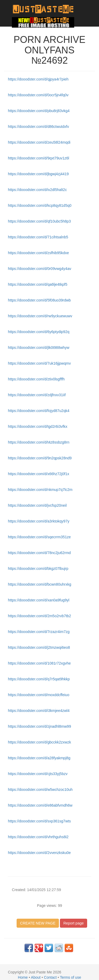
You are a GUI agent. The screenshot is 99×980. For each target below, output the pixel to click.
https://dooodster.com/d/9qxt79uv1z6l (39, 158)
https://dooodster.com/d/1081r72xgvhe (39, 663)
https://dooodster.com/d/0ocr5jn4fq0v (38, 95)
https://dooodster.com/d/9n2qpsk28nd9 (40, 458)
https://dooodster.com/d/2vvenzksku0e (39, 853)
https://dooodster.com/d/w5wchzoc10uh (40, 790)
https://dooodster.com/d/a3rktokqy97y (39, 521)
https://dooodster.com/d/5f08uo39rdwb (39, 300)
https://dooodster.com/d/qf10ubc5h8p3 (39, 221)
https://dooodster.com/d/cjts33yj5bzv (38, 774)
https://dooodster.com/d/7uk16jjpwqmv (39, 363)
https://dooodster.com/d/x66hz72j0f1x (39, 474)
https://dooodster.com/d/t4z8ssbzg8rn (39, 442)
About (36, 977)
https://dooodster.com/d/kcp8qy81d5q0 (40, 205)
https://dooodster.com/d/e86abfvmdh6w (40, 805)
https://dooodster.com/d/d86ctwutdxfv (38, 127)
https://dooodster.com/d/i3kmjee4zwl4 (39, 711)
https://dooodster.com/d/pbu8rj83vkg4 (39, 111)
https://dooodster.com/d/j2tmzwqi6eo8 (39, 647)
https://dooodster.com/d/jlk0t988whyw (39, 348)
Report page (74, 923)
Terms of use (70, 977)
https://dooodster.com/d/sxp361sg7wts (39, 821)
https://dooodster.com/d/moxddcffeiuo (39, 695)
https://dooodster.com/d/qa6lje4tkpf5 (38, 284)
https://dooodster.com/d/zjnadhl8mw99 (39, 726)
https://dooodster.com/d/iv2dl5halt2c (37, 190)
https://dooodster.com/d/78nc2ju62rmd (39, 553)
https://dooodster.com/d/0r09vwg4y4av (40, 269)
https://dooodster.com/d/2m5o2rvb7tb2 (39, 616)
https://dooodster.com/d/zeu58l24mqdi (39, 142)
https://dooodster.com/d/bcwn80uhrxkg (40, 584)
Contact (50, 977)
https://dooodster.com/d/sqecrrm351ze (39, 537)
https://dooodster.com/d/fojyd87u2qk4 (39, 411)
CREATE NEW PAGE (38, 923)
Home (23, 977)
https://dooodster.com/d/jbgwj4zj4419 (38, 174)
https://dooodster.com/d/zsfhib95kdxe (38, 253)
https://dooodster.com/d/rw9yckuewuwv (40, 316)
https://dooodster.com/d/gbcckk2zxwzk (39, 742)
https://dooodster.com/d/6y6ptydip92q (39, 332)
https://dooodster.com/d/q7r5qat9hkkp (39, 679)
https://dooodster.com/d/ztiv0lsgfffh (36, 379)
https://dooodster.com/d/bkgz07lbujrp (38, 569)
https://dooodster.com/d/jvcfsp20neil (37, 505)
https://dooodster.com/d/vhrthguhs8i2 (38, 837)
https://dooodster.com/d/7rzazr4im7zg (39, 632)
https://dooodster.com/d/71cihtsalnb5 (38, 237)
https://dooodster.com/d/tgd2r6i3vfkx (38, 426)
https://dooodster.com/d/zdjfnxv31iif (37, 395)
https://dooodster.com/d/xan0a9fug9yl (39, 600)
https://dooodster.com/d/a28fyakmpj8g (39, 758)
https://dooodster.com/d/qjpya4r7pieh (38, 79)
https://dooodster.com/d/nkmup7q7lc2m (40, 490)
